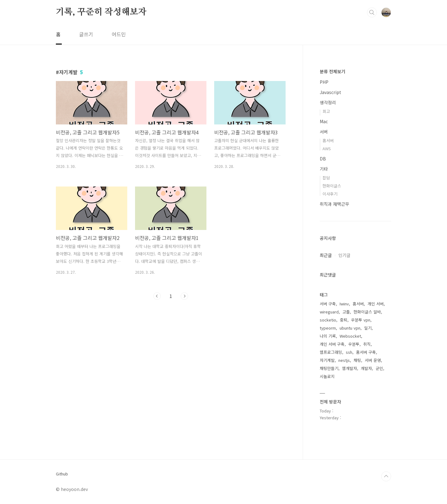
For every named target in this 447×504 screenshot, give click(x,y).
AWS (327, 148)
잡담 (326, 178)
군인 (379, 368)
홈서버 (328, 140)
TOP (386, 476)
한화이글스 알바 (367, 312)
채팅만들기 (329, 368)
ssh (349, 352)
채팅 (357, 360)
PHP (324, 82)
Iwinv (344, 304)
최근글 (326, 255)
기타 (324, 169)
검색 (372, 12)
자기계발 (327, 360)
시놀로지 (327, 376)
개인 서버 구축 (332, 344)
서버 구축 (328, 304)
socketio (328, 320)
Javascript (330, 92)
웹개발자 (350, 368)
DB (323, 159)
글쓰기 (86, 34)
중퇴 (344, 320)
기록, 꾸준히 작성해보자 (101, 12)
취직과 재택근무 (334, 204)
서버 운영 (373, 360)
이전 (157, 296)
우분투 (354, 344)
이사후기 (330, 194)
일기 (368, 328)
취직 (367, 344)
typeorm (328, 328)
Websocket (350, 336)
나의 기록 (328, 336)
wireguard (329, 312)
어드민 (119, 34)
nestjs (344, 360)
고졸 (346, 312)
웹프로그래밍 (331, 352)
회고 (326, 111)
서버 (324, 132)
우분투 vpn (361, 320)
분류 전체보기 (332, 71)
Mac (324, 121)
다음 (184, 296)
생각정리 (328, 102)
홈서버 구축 (366, 352)
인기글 (344, 255)
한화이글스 (332, 186)
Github (62, 474)
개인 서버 (376, 304)
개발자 (366, 368)
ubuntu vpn (350, 328)
